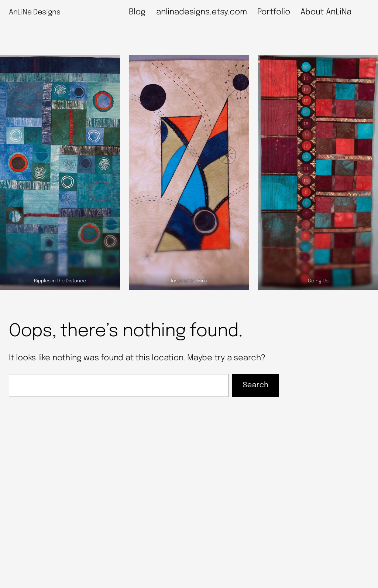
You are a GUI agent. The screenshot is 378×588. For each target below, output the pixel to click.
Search (256, 385)
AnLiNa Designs (35, 12)
